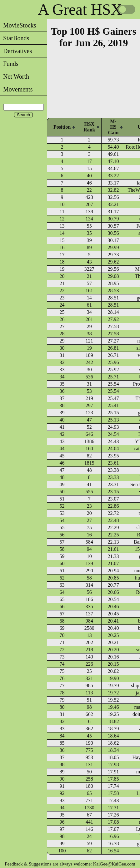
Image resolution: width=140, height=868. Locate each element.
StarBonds (15, 38)
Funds (9, 64)
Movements (16, 89)
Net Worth (15, 76)
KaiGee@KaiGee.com (114, 864)
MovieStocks (18, 25)
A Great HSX (80, 9)
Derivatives (16, 51)
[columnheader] (62, 127)
